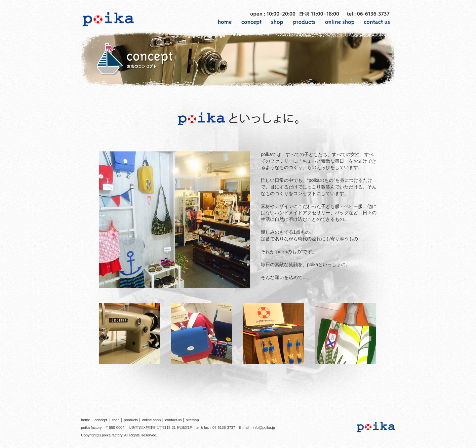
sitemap (193, 420)
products (131, 420)
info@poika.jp (264, 428)
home (86, 420)
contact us (173, 420)
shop (115, 420)
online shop (152, 420)
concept (101, 420)
